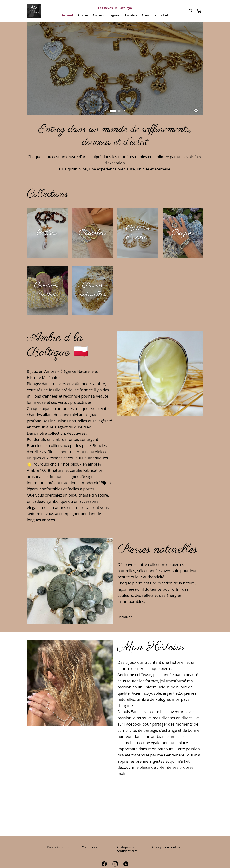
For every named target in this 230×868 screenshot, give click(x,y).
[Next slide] (124, 111)
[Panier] (199, 11)
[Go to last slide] (106, 111)
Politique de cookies (166, 847)
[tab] (113, 111)
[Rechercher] (191, 11)
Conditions (90, 847)
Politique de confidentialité (127, 849)
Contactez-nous (59, 847)
